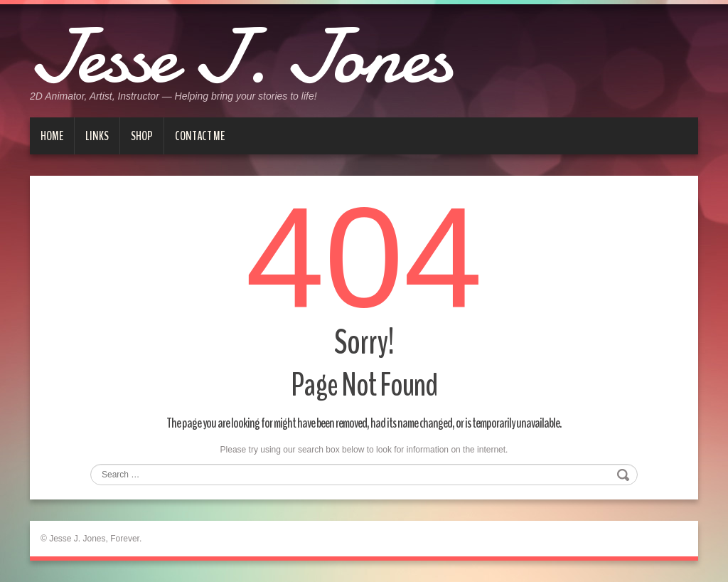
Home (52, 136)
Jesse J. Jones (240, 57)
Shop (142, 136)
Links (97, 136)
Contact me (200, 136)
